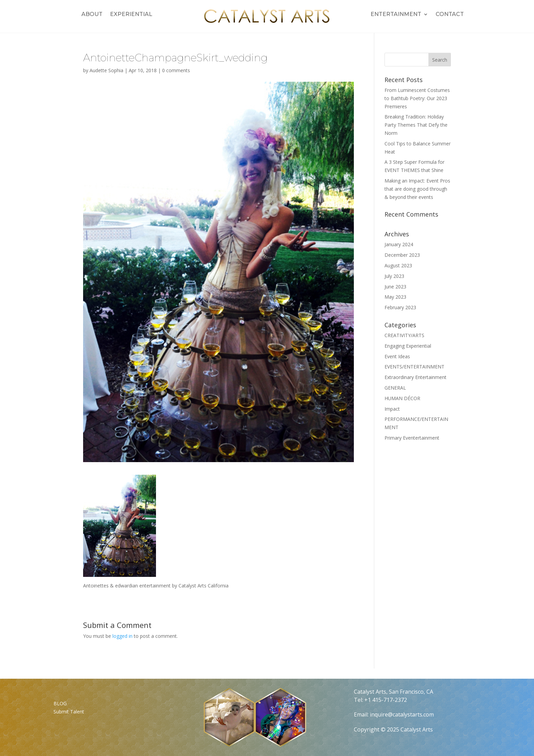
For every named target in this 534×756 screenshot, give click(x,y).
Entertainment (396, 15)
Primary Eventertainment (412, 438)
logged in (122, 636)
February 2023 (400, 307)
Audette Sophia (106, 70)
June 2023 (395, 287)
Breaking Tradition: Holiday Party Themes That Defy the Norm (416, 125)
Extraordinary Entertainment (415, 377)
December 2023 (402, 255)
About (92, 15)
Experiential (131, 15)
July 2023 (394, 276)
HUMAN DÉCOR (402, 398)
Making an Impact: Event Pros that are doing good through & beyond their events (417, 189)
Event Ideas (397, 356)
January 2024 (399, 244)
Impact (392, 409)
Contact (450, 15)
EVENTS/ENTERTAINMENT (414, 367)
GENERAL (395, 388)
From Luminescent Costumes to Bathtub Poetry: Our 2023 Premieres (417, 98)
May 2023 (395, 297)
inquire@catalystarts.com (402, 714)
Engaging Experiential (408, 346)
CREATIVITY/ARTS (404, 335)
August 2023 (398, 265)
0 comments (176, 70)
